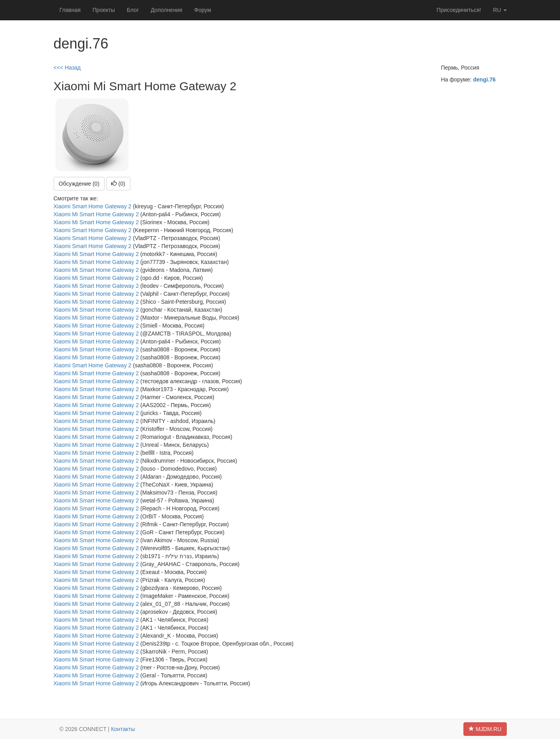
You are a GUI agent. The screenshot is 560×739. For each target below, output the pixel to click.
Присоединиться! (459, 10)
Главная (70, 10)
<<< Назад (67, 68)
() (118, 184)
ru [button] (500, 10)
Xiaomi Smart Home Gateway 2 (93, 206)
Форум (203, 10)
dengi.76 (484, 80)
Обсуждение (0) (79, 184)
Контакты (123, 729)
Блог (133, 10)
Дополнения (166, 10)
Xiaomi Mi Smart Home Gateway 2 (96, 214)
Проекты (104, 10)
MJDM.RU (485, 729)
